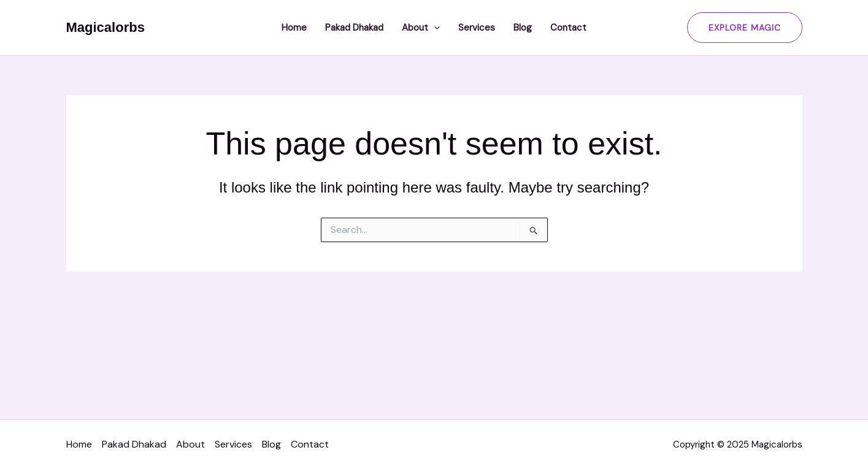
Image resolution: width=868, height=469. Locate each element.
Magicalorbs (106, 27)
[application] (434, 28)
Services (477, 28)
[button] (745, 28)
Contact (568, 28)
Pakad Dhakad (354, 28)
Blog (523, 28)
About (421, 28)
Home (294, 28)
